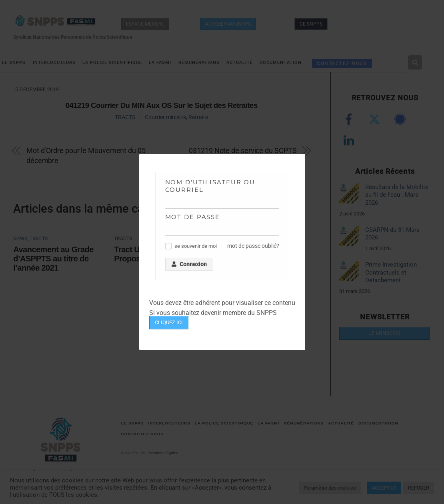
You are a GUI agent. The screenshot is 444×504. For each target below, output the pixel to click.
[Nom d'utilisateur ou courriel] (222, 202)
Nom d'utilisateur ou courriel (210, 186)
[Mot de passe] (222, 230)
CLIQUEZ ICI (169, 322)
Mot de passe (193, 217)
